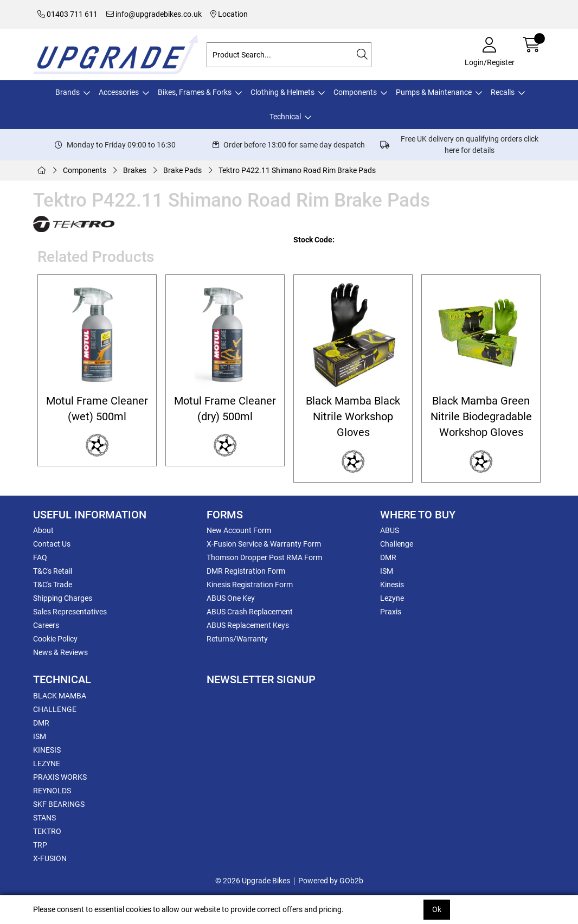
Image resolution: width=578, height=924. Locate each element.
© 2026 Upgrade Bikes (253, 881)
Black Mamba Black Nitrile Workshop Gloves (353, 417)
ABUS (390, 530)
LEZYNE (47, 763)
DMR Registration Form (246, 571)
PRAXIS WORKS (60, 777)
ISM (387, 571)
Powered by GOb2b (331, 881)
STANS (44, 818)
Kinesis (392, 585)
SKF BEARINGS (59, 804)
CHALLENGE (55, 709)
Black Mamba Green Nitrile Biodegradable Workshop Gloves (481, 417)
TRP (40, 845)
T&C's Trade (53, 585)
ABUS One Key (231, 598)
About (43, 530)
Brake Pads (182, 170)
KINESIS (47, 750)
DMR (388, 557)
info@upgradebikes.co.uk (154, 14)
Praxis (391, 612)
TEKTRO (47, 831)
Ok (437, 909)
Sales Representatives (70, 612)
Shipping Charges (63, 598)
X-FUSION (50, 858)
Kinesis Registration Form (250, 585)
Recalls (503, 92)
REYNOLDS (52, 791)
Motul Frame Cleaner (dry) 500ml (225, 409)
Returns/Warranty (237, 639)
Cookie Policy (55, 639)
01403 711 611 (68, 14)
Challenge (397, 544)
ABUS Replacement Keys (248, 625)
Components (355, 92)
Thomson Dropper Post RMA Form (264, 557)
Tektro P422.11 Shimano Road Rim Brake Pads (297, 170)
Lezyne (392, 598)
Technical (285, 117)
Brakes (135, 170)
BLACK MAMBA (60, 696)
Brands (68, 92)
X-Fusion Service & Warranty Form (264, 544)
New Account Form (239, 530)
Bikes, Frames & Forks (195, 92)
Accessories (119, 92)
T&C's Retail (53, 571)
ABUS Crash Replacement (250, 612)
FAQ (40, 557)
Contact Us (52, 544)
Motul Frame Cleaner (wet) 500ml (97, 409)
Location (229, 14)
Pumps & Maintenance (434, 92)
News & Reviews (60, 652)
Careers (46, 625)
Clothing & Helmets (282, 92)
